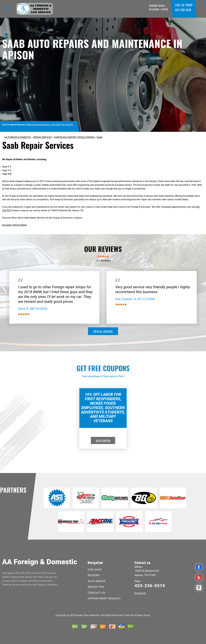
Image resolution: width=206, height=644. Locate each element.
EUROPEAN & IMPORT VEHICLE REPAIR (74, 137)
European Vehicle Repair (14, 225)
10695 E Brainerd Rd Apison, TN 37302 (43, 125)
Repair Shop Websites (88, 615)
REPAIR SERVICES (42, 137)
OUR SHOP (95, 570)
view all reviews (103, 331)
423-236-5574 (183, 10)
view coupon (103, 440)
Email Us (140, 593)
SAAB (99, 137)
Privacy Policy (143, 615)
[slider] (103, 256)
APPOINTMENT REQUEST (104, 598)
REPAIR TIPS (96, 587)
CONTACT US (96, 593)
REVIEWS (94, 575)
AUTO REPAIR (97, 581)
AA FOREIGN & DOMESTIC (18, 137)
